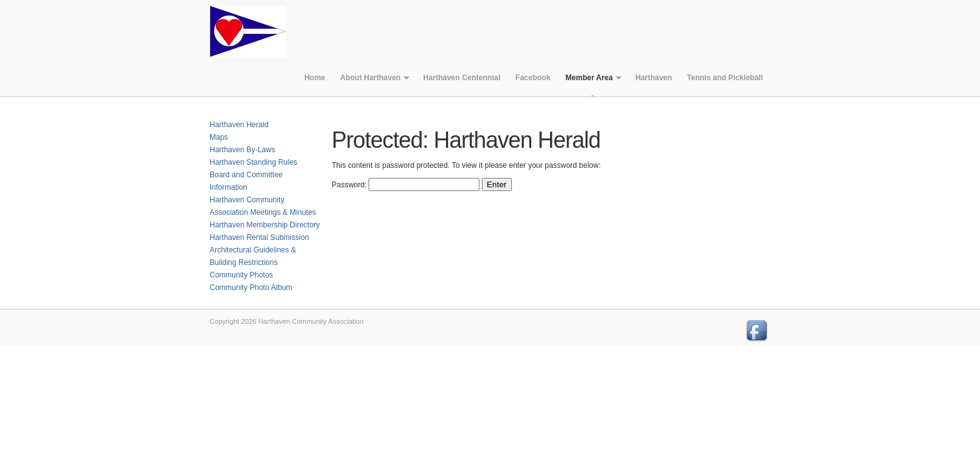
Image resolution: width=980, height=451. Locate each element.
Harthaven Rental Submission (259, 237)
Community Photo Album (251, 288)
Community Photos (241, 275)
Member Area (590, 80)
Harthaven (654, 78)
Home (314, 78)
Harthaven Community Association (257, 31)
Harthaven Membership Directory (265, 225)
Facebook (533, 78)
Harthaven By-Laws (242, 150)
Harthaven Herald (239, 125)
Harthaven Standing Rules (253, 162)
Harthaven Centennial (462, 78)
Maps (219, 137)
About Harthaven (371, 80)
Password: (406, 185)
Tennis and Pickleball (725, 78)
